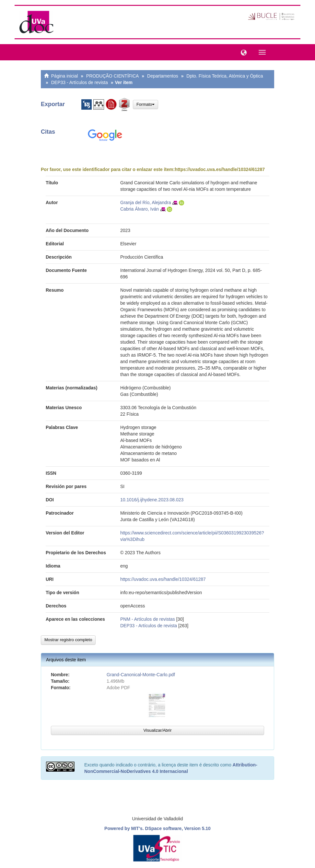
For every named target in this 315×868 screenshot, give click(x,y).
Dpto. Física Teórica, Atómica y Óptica (225, 76)
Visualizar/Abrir (157, 730)
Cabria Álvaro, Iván (140, 209)
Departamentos (163, 76)
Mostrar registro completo (68, 640)
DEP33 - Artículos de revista (80, 82)
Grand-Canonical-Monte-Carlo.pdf (141, 675)
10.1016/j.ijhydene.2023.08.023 (152, 500)
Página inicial (65, 76)
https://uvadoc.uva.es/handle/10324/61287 (220, 169)
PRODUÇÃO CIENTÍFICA (113, 76)
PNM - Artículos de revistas (148, 619)
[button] (242, 52)
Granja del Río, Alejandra (146, 202)
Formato (146, 104)
